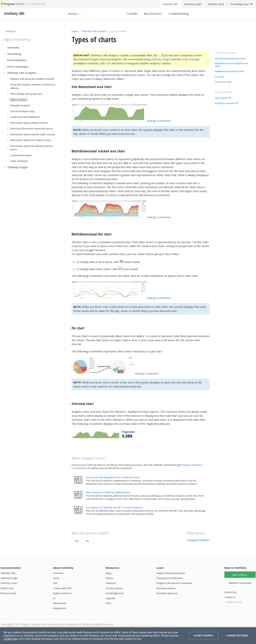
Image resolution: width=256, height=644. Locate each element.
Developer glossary (167, 593)
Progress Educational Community (174, 583)
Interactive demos (166, 588)
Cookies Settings (237, 636)
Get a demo (223, 98)
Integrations (60, 608)
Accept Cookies (203, 636)
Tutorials (132, 14)
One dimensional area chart (230, 59)
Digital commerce (62, 593)
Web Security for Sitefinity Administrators (108, 492)
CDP (55, 583)
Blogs (109, 573)
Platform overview (226, 103)
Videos (110, 578)
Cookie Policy (11, 639)
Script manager (191, 59)
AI (54, 598)
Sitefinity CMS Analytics (94, 31)
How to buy (230, 592)
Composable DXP (62, 588)
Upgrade (110, 598)
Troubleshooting (178, 14)
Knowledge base (115, 593)
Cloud (56, 578)
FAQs (109, 603)
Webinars (111, 583)
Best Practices (153, 14)
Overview (58, 573)
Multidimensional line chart (229, 71)
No (88, 541)
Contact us (230, 597)
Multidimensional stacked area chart (232, 65)
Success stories (114, 588)
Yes (77, 541)
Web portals (60, 603)
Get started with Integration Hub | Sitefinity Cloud (113, 477)
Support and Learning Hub (171, 573)
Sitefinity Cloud (9, 583)
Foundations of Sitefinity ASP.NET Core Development (114, 507)
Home (75, 31)
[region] (128, 636)
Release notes (8, 593)
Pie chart (220, 77)
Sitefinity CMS (8, 573)
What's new (7, 588)
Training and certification (170, 578)
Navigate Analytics (198, 540)
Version (74, 14)
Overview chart (223, 82)
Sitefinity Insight (161, 59)
